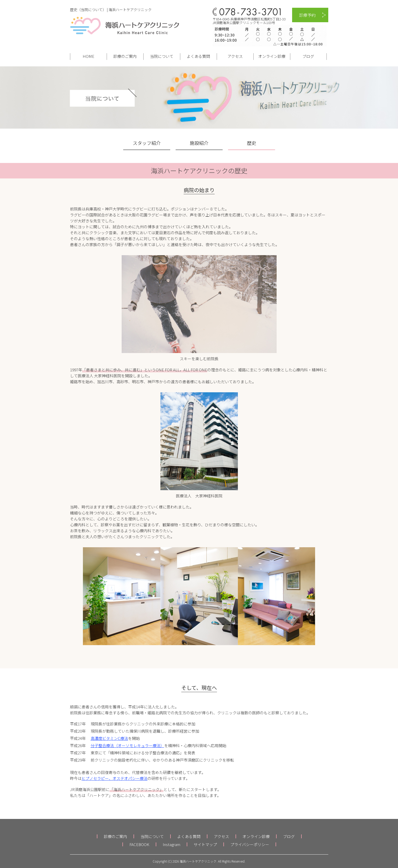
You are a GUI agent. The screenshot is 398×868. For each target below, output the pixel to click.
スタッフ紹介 (147, 143)
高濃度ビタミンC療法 (109, 738)
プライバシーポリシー (250, 844)
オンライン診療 (272, 56)
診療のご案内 (125, 56)
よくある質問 (198, 56)
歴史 (252, 143)
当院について (162, 56)
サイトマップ (205, 844)
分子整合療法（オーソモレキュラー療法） (127, 745)
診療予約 (307, 15)
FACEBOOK (139, 844)
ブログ (308, 56)
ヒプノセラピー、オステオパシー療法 (115, 778)
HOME (88, 56)
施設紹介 (199, 143)
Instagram (171, 844)
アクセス (235, 56)
